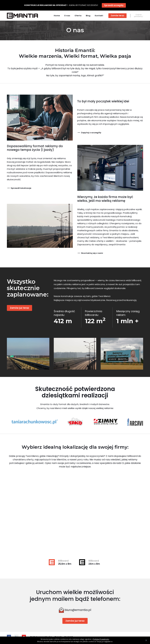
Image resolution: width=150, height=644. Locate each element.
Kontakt (99, 16)
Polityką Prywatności (101, 639)
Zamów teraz (117, 16)
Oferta (78, 16)
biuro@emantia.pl (78, 610)
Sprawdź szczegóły (114, 5)
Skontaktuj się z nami (90, 253)
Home (57, 16)
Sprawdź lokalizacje (19, 188)
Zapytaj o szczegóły (89, 133)
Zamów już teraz (19, 308)
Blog (88, 16)
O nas (67, 16)
